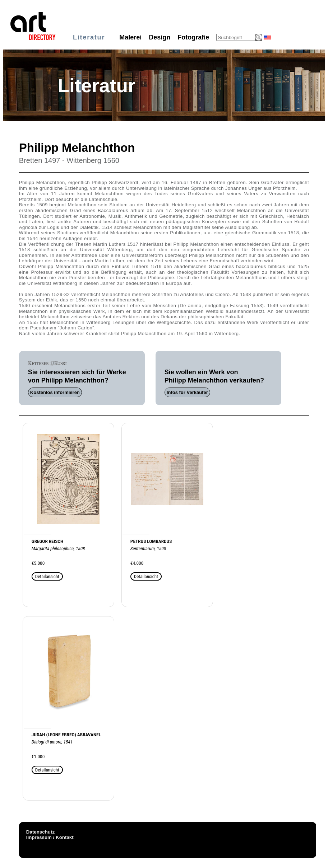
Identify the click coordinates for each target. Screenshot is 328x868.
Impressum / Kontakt (50, 837)
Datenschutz (40, 832)
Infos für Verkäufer (187, 392)
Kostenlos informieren (55, 392)
